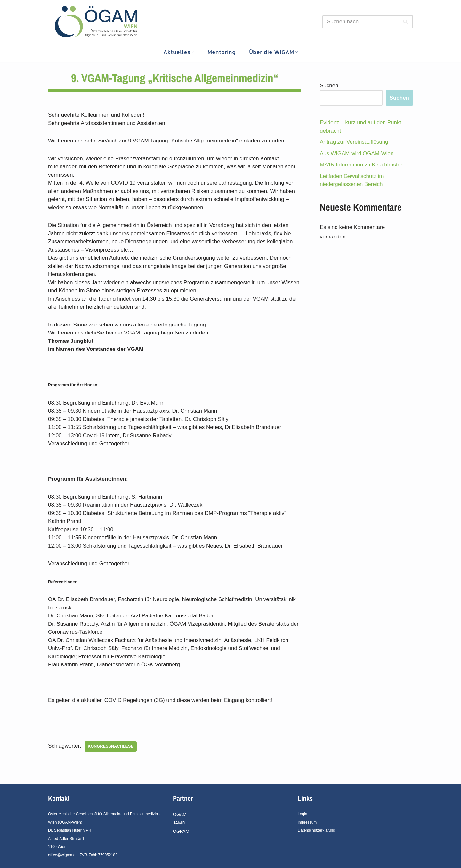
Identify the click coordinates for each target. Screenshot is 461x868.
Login (302, 814)
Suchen (329, 86)
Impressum (307, 822)
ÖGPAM (181, 831)
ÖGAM (180, 814)
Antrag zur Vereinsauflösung (354, 142)
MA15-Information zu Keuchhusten (362, 165)
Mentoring (222, 52)
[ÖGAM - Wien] (98, 22)
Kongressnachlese (111, 746)
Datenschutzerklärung (316, 830)
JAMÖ (179, 823)
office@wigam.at (62, 855)
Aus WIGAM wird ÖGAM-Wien (357, 153)
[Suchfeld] (360, 22)
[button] (193, 52)
